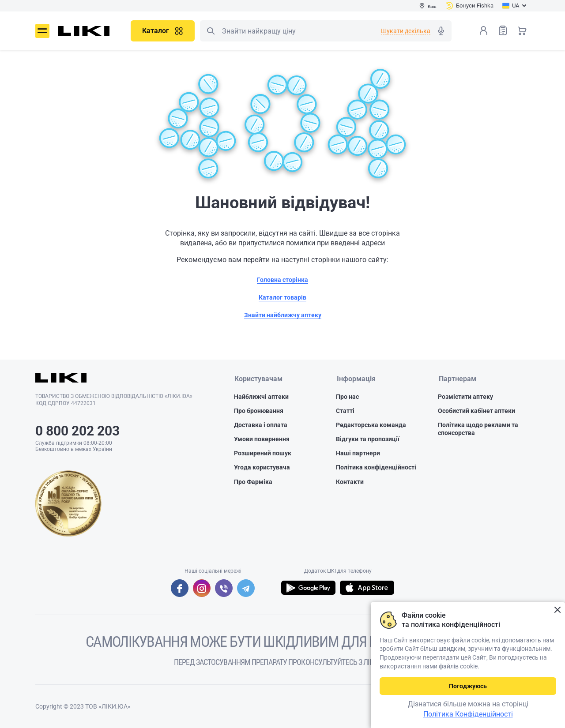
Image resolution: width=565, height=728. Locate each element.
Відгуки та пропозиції (368, 439)
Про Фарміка (253, 482)
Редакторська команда (371, 425)
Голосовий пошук (441, 31)
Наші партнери (358, 454)
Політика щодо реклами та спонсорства (478, 429)
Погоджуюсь (468, 686)
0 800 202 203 (77, 431)
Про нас (347, 397)
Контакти (350, 482)
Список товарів (503, 30)
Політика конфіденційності (376, 468)
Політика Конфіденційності (468, 714)
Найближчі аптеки (261, 397)
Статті (345, 411)
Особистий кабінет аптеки (476, 411)
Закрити (557, 610)
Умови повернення (262, 439)
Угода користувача (262, 468)
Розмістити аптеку (465, 397)
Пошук (211, 31)
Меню (42, 31)
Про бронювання (259, 411)
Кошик (522, 30)
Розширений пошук (263, 454)
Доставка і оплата (261, 425)
